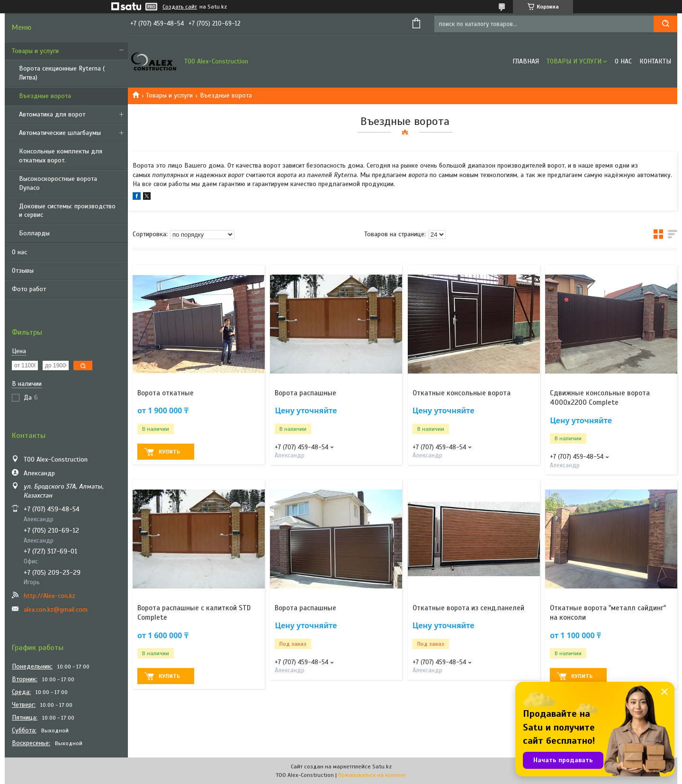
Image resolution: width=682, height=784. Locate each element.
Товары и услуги (35, 51)
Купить (169, 452)
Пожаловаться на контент (372, 775)
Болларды (34, 233)
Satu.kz (382, 766)
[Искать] (665, 24)
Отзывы (23, 271)
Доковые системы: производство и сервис (67, 211)
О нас (19, 252)
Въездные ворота (45, 96)
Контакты (655, 61)
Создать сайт (180, 7)
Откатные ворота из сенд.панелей (468, 608)
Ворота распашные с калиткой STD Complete (194, 613)
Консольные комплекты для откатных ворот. (61, 156)
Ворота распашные (305, 393)
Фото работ (29, 289)
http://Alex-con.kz (49, 596)
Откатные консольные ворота (462, 393)
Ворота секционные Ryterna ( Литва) (62, 73)
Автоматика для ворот (52, 114)
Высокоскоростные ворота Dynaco (58, 183)
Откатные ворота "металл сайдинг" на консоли (608, 613)
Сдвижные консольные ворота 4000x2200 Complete (600, 398)
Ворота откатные (166, 393)
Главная (526, 61)
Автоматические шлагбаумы (60, 133)
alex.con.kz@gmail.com (56, 610)
